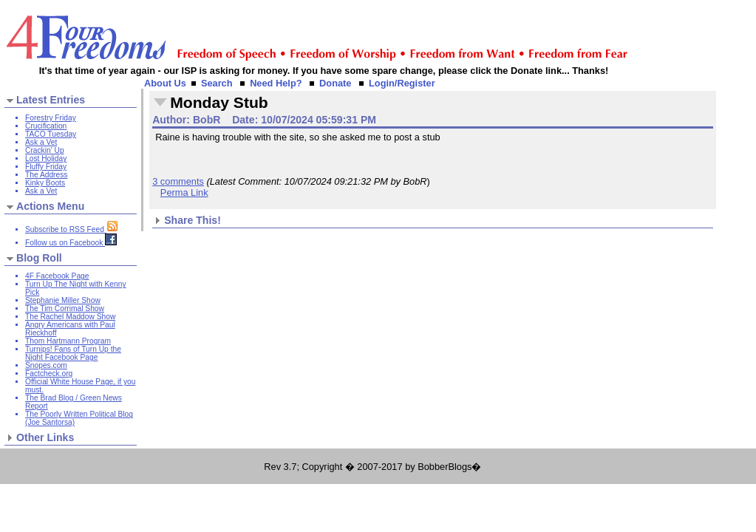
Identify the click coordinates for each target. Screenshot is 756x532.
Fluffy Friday (46, 167)
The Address (46, 175)
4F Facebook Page (57, 276)
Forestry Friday (51, 118)
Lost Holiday (46, 158)
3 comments (178, 181)
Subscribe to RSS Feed (72, 229)
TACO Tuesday (51, 134)
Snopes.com (46, 365)
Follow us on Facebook (71, 243)
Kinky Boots (45, 183)
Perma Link (184, 192)
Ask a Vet (41, 142)
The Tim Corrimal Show (65, 308)
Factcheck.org (49, 374)
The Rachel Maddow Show (70, 317)
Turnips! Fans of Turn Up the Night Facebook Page (73, 353)
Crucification (46, 126)
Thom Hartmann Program (68, 341)
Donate (335, 83)
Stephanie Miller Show (63, 300)
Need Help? (276, 83)
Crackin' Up (45, 150)
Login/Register (402, 83)
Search (217, 83)
